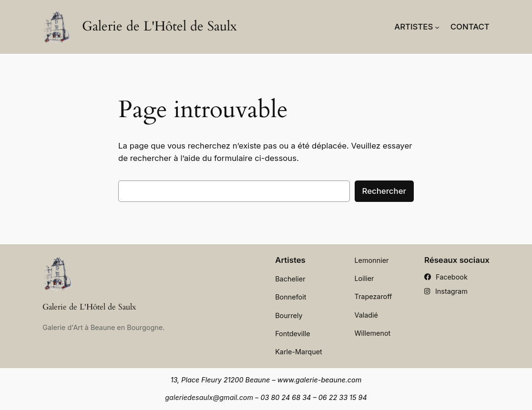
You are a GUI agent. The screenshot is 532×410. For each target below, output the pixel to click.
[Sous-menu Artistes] (437, 27)
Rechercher (384, 191)
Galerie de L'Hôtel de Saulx (159, 26)
